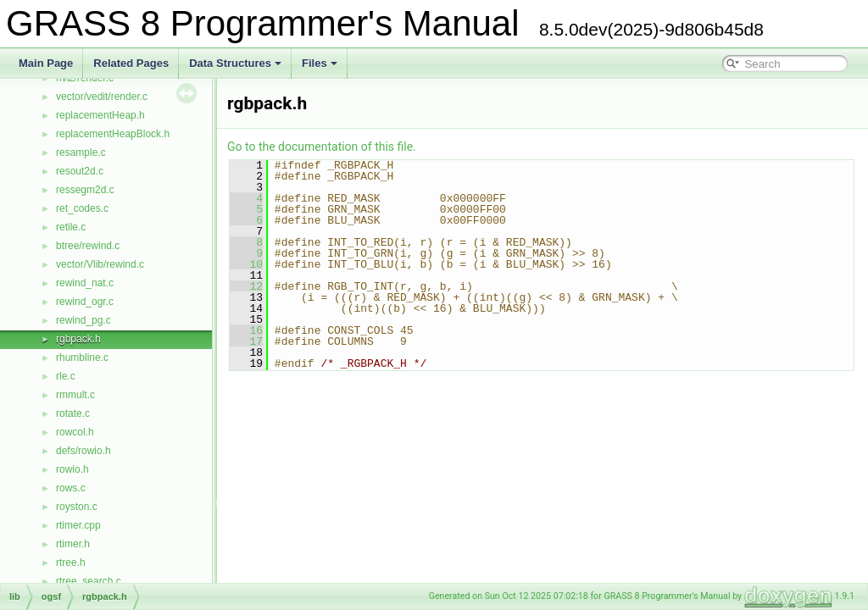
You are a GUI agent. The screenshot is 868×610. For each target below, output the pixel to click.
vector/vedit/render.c (102, 97)
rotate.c (73, 413)
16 (246, 330)
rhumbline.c (82, 358)
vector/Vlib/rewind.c (100, 264)
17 (246, 341)
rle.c (66, 376)
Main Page (46, 63)
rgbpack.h (78, 339)
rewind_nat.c (85, 283)
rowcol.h (75, 432)
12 (246, 286)
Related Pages (131, 63)
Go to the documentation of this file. (322, 147)
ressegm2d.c (85, 190)
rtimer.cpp (78, 525)
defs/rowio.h (83, 451)
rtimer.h (73, 544)
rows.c (71, 488)
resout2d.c (80, 171)
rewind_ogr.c (85, 302)
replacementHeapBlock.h (113, 134)
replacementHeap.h (100, 115)
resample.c (81, 152)
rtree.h (71, 563)
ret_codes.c (82, 208)
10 (246, 264)
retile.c (71, 227)
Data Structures (235, 63)
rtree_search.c (89, 581)
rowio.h (72, 469)
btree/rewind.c (88, 246)
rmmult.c (75, 395)
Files (320, 63)
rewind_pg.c (83, 320)
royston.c (77, 507)
